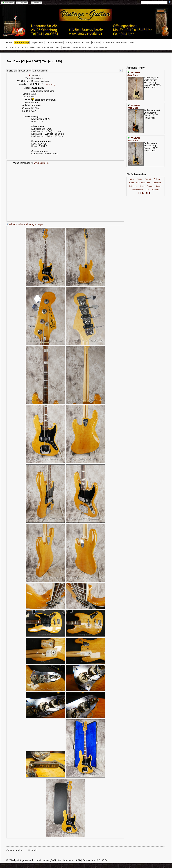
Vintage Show (72, 43)
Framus (150, 186)
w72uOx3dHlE (40, 163)
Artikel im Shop (12, 47)
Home (9, 43)
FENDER (12, 71)
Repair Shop (38, 43)
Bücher (86, 43)
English (22, 3)
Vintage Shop (22, 43)
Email (32, 850)
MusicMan (157, 183)
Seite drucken (15, 850)
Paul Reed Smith (143, 183)
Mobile (36, 3)
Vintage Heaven (55, 43)
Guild (131, 183)
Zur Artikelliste (40, 71)
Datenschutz (89, 860)
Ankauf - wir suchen (83, 47)
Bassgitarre (25, 71)
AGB (78, 860)
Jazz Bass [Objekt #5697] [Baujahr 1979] (34, 61)
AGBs (25, 47)
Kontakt (96, 43)
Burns (142, 186)
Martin (140, 179)
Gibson (157, 179)
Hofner (132, 179)
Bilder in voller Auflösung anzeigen (25, 224)
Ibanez (159, 186)
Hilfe (33, 47)
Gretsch (148, 179)
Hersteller (66, 47)
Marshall (155, 190)
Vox (147, 190)
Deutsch (8, 3)
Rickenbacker (138, 190)
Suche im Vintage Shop (48, 47)
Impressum (108, 43)
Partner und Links (125, 43)
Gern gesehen (101, 47)
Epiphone (133, 186)
